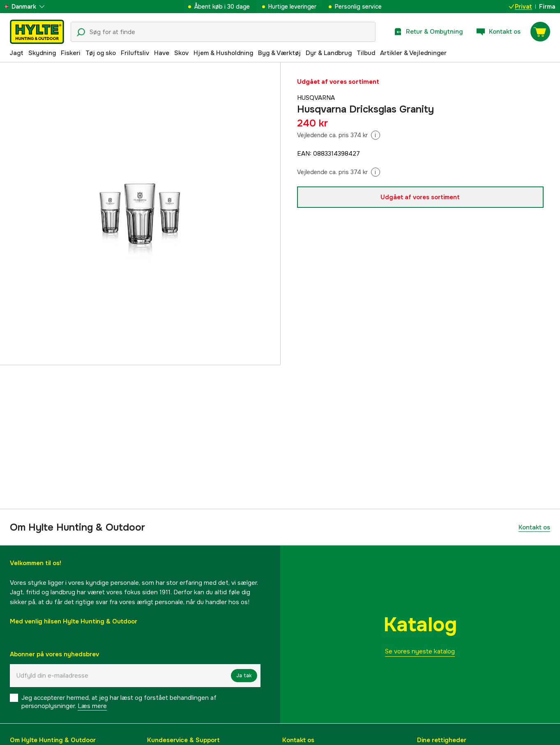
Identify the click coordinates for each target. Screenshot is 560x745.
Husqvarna (316, 98)
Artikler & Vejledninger (413, 53)
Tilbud (366, 53)
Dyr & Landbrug (329, 53)
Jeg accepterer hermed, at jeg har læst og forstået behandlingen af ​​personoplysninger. (120, 702)
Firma (547, 7)
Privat (521, 7)
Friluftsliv (135, 53)
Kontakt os (534, 527)
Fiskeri (71, 53)
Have (162, 53)
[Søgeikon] (81, 32)
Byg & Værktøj (279, 53)
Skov (181, 53)
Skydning (42, 53)
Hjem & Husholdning (223, 53)
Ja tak (244, 676)
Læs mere (92, 706)
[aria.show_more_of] (30, 7)
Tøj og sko (101, 53)
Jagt (16, 53)
